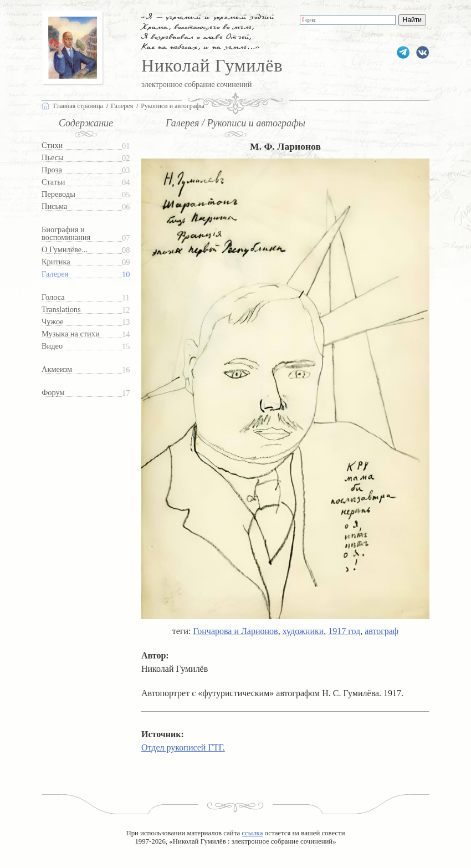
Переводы (58, 194)
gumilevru (423, 52)
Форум (53, 393)
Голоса (53, 297)
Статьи (53, 182)
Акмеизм (57, 369)
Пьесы (53, 158)
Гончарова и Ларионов (235, 631)
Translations (61, 310)
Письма (54, 206)
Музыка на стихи (71, 334)
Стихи (52, 145)
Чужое (53, 322)
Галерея (55, 274)
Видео (52, 346)
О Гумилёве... (65, 250)
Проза (52, 170)
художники (303, 631)
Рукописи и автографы (173, 106)
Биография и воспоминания (66, 234)
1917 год (344, 631)
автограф (382, 631)
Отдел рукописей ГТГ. (183, 747)
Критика (56, 262)
